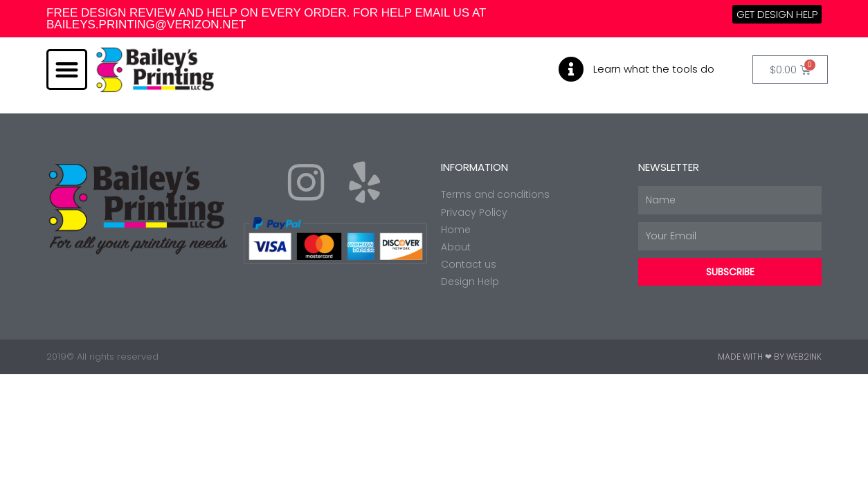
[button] (67, 70)
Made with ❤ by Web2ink (770, 357)
